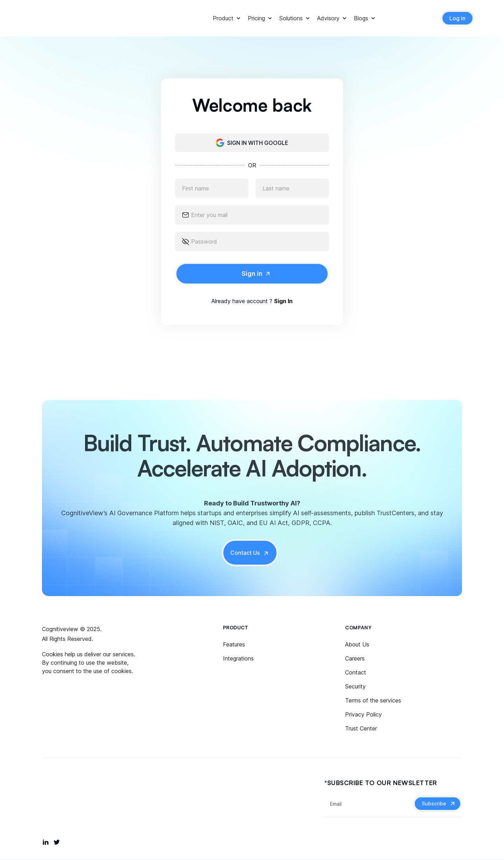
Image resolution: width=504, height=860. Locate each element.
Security (355, 686)
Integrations (238, 658)
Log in (457, 18)
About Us (357, 644)
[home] (68, 18)
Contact (356, 672)
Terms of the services (373, 700)
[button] (223, 18)
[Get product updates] (369, 804)
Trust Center (361, 728)
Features (234, 644)
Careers (355, 658)
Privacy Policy (363, 714)
